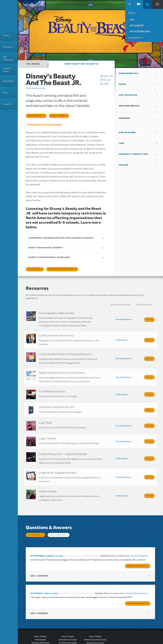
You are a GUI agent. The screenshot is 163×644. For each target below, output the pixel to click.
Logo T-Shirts (47, 429)
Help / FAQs (8, 81)
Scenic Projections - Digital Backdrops (63, 443)
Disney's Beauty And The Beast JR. (81, 64)
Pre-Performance (122, 305)
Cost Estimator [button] (128, 95)
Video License (48, 477)
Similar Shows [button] (127, 132)
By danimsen (38, 538)
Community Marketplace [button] (133, 154)
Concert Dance (7, 70)
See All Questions (57, 520)
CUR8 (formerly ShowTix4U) (57, 334)
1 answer (39, 557)
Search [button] (147, 4)
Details (149, 319)
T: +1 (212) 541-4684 (40, 633)
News (6, 93)
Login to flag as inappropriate (83, 538)
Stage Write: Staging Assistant (58, 460)
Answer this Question (137, 547)
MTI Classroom (8, 58)
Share (106, 84)
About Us (7, 104)
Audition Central (129, 106)
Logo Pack (45, 414)
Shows (6, 36)
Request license (58, 116)
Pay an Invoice (134, 38)
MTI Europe (137, 26)
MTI (132, 20)
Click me (27, 88)
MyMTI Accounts (130, 4)
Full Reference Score (52, 386)
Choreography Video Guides (57, 313)
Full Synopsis (34, 269)
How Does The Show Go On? (57, 400)
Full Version (33, 64)
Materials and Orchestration (61, 269)
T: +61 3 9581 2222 (95, 636)
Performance (146, 305)
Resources (8, 47)
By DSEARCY (37, 574)
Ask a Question (34, 520)
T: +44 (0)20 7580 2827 (68, 630)
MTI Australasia (140, 31)
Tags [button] (122, 143)
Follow (107, 80)
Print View (108, 76)
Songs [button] (122, 84)
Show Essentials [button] (129, 73)
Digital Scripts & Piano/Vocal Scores (62, 369)
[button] (139, 4)
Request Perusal (35, 116)
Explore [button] (124, 165)
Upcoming (125, 118)
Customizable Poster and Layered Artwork (66, 351)
